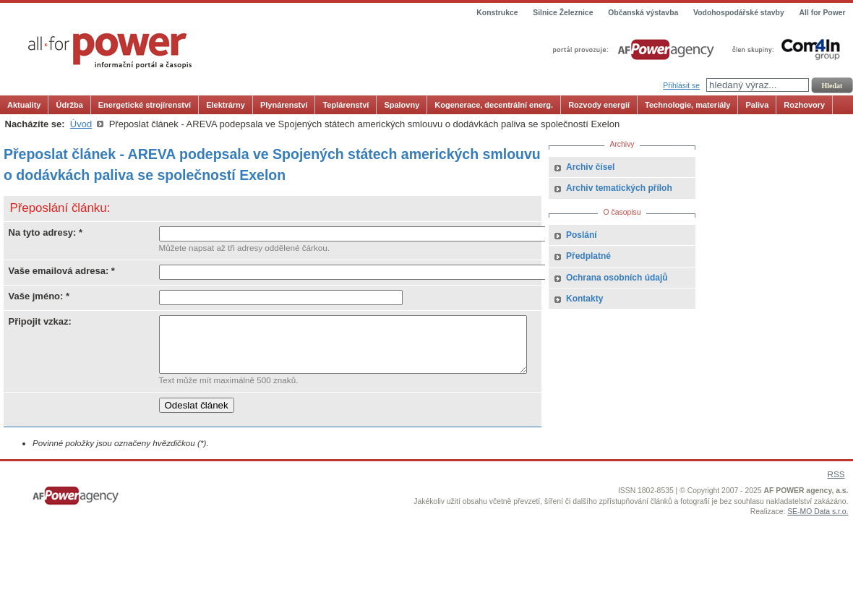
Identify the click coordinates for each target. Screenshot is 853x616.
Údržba (69, 105)
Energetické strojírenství (145, 105)
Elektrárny (226, 105)
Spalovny (402, 105)
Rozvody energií (599, 105)
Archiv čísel (590, 167)
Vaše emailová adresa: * (62, 271)
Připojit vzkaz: (40, 321)
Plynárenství (284, 105)
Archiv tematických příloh (619, 188)
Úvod (81, 124)
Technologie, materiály (687, 105)
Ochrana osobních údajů (617, 278)
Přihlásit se (681, 86)
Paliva (757, 105)
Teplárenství (346, 105)
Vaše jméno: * (39, 296)
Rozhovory (804, 105)
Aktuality (24, 105)
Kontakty (584, 299)
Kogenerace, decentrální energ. (494, 105)
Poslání (582, 235)
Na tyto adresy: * (46, 232)
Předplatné (588, 256)
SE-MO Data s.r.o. (818, 522)
